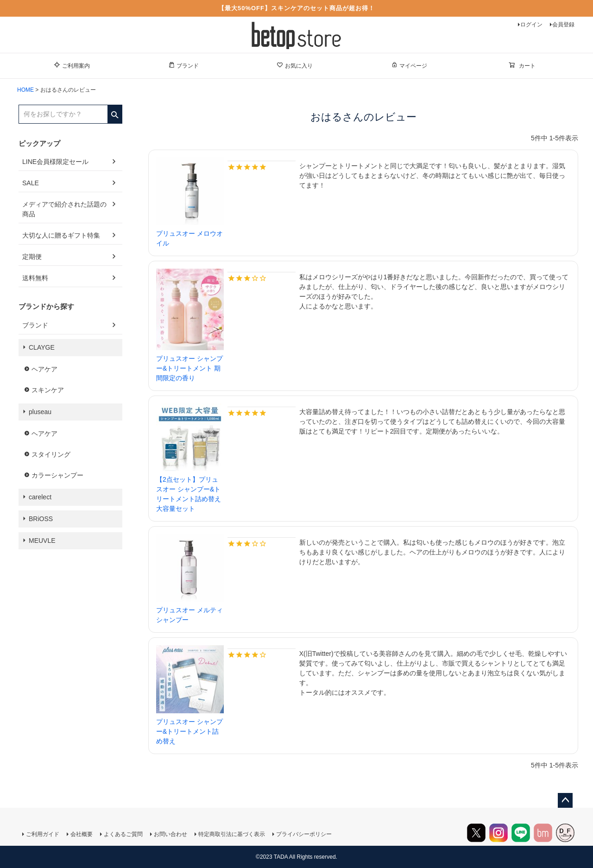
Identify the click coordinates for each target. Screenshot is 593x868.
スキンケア (48, 390)
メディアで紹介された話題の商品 (64, 209)
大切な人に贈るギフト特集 (61, 235)
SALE (31, 183)
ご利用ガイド (43, 834)
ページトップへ (565, 800)
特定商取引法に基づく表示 (232, 834)
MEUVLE (42, 541)
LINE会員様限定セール (55, 162)
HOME (25, 90)
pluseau (40, 412)
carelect (40, 497)
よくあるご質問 (123, 834)
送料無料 (35, 278)
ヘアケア (44, 369)
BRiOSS (41, 519)
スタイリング (51, 454)
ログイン (531, 25)
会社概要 (82, 834)
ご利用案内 (72, 65)
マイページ (409, 65)
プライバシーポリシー (304, 834)
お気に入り (295, 65)
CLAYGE (42, 347)
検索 (115, 112)
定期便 (32, 257)
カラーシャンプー (57, 475)
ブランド (183, 65)
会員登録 (563, 25)
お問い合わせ (170, 834)
